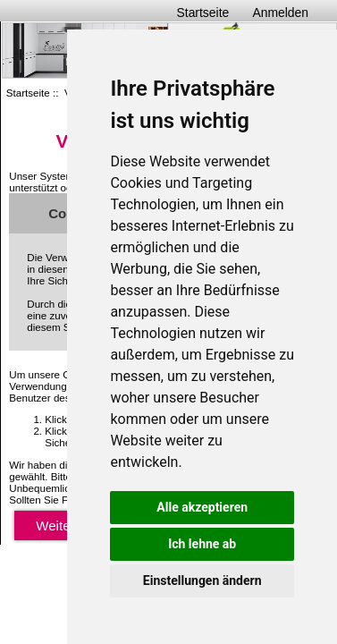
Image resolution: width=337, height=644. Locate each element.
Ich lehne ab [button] (202, 544)
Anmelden (280, 13)
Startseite (203, 13)
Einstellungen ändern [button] (202, 580)
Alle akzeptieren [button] (202, 507)
